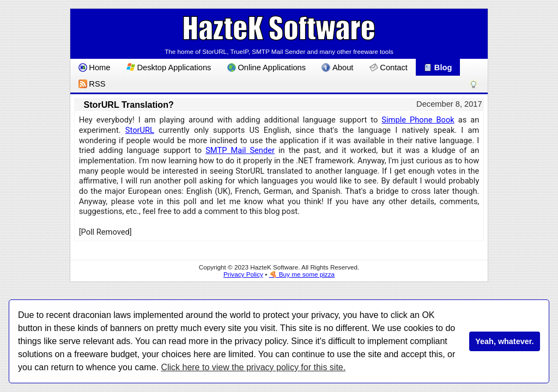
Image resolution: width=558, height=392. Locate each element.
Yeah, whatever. (504, 341)
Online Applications (266, 68)
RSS (92, 84)
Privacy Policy (243, 274)
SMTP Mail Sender (240, 150)
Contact (389, 68)
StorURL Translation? (128, 105)
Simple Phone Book (418, 120)
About (337, 68)
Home (95, 68)
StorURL (140, 130)
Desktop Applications (169, 68)
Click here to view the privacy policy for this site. (253, 367)
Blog (438, 68)
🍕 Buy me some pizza (302, 274)
